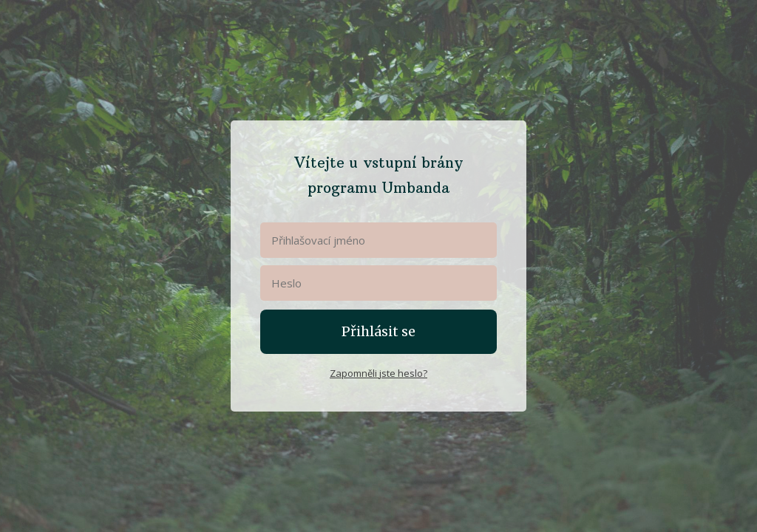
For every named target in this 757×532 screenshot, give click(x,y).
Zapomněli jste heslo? (378, 373)
